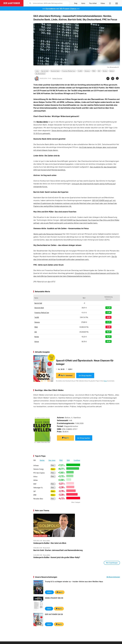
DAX (99, 71)
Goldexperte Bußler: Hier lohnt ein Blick (50, 543)
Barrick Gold (45, 71)
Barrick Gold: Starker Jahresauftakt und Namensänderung (58, 550)
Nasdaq (42, 460)
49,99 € (49, 592)
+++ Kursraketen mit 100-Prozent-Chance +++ (61, 8)
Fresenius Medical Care (69, 71)
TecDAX (80, 71)
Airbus (35, 476)
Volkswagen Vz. (38, 488)
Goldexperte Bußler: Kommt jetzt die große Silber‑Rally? (57, 557)
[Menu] (116, 3)
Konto (105, 381)
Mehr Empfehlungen (112, 563)
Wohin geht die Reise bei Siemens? (48, 234)
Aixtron (112, 71)
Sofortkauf (66, 375)
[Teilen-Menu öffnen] (108, 79)
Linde (37, 71)
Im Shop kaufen (85, 375)
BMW (35, 495)
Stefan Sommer (57, 78)
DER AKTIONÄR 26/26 (54, 614)
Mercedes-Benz (38, 499)
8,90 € (49, 624)
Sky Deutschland (40, 73)
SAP (35, 491)
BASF (35, 484)
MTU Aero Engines (39, 473)
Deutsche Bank (55, 71)
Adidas (36, 480)
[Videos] (103, 3)
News (53, 465)
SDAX (68, 460)
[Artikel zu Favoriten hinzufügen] (117, 78)
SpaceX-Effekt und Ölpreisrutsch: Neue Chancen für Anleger (85, 362)
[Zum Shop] (76, 3)
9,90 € (49, 609)
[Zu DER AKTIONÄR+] (93, 3)
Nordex (105, 71)
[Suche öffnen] (30, 3)
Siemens (87, 71)
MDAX (94, 71)
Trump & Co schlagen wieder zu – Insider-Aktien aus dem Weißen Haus (74, 581)
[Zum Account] (83, 3)
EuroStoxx (77, 460)
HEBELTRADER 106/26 (54, 598)
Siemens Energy (38, 469)
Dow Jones (52, 460)
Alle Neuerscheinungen (113, 577)
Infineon (36, 465)
